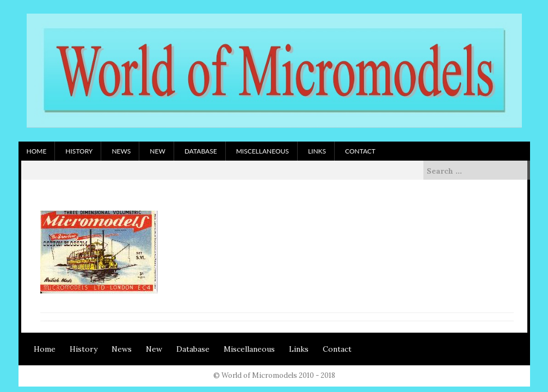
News (121, 151)
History (79, 151)
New (158, 151)
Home (37, 151)
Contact (360, 151)
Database (201, 151)
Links (317, 151)
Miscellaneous (263, 151)
